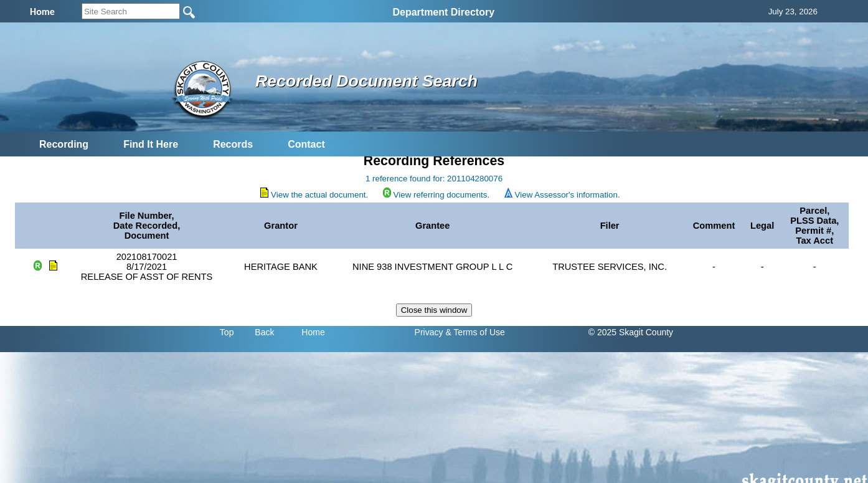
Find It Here (151, 144)
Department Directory (443, 12)
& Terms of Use (475, 332)
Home (313, 332)
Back (264, 332)
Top (227, 332)
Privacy (429, 332)
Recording (64, 144)
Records (233, 144)
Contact (306, 144)
